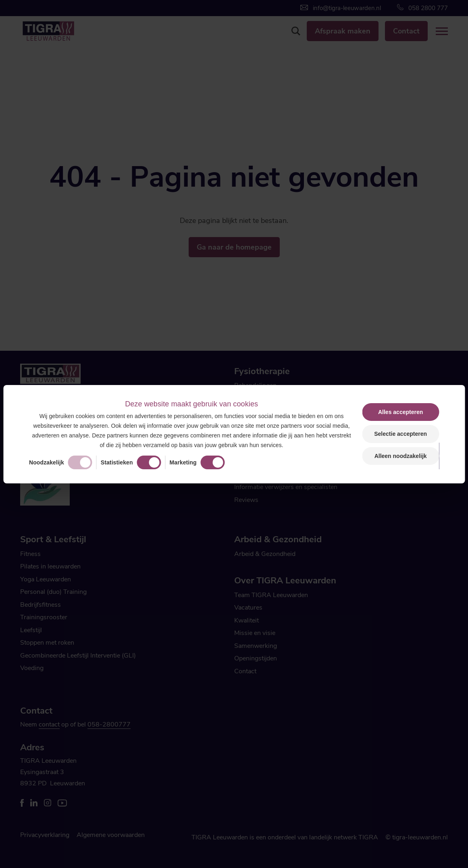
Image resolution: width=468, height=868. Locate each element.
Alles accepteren (400, 412)
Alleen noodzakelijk (401, 456)
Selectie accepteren (400, 434)
